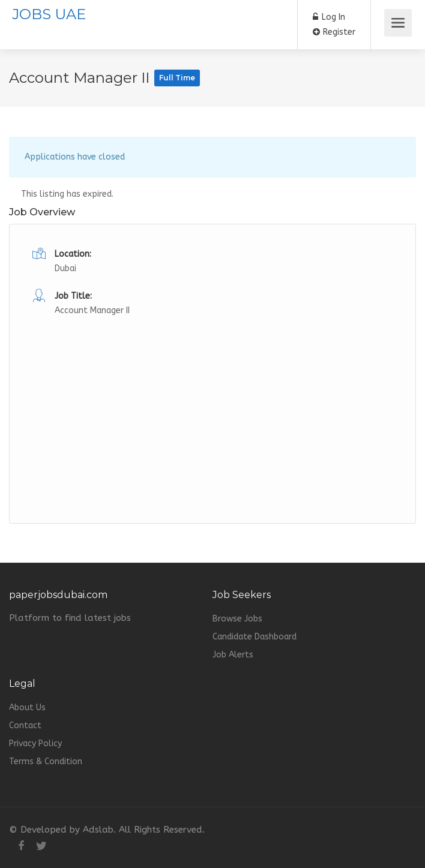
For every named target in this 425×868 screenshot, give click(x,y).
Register (334, 32)
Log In (329, 17)
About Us (27, 708)
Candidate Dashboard (255, 637)
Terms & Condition (46, 762)
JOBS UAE (49, 14)
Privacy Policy (35, 744)
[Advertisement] (212, 403)
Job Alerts (233, 655)
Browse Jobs (237, 619)
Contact (25, 726)
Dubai (65, 268)
